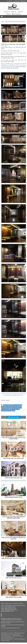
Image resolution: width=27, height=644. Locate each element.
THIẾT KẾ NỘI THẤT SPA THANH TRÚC (13, 458)
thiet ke (13, 411)
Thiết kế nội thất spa (7, 405)
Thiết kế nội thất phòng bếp (19, 639)
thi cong (7, 406)
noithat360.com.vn (6, 65)
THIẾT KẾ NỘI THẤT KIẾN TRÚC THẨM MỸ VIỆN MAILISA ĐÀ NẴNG (13, 517)
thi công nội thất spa (16, 394)
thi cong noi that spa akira (6, 411)
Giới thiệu (14, 12)
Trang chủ (7, 12)
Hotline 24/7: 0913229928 (20, 1)
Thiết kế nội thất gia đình (6, 636)
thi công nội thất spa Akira (17, 395)
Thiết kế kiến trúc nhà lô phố (7, 633)
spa (21, 405)
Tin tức (21, 12)
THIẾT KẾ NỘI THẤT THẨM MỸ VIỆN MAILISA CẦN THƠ (13, 538)
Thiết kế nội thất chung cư (18, 636)
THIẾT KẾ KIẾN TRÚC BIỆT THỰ (13, 478)
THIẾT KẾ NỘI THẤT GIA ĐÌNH (13, 597)
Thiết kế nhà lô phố (16, 635)
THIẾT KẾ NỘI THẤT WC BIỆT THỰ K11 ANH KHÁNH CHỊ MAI (13, 438)
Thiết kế (20, 406)
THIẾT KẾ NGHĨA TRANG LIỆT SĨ (13, 497)
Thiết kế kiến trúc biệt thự (19, 633)
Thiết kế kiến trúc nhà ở (6, 635)
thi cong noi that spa (5, 409)
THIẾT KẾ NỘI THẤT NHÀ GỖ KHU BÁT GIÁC (13, 558)
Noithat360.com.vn (8, 615)
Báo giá (8, 14)
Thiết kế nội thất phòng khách (7, 637)
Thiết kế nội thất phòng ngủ (7, 639)
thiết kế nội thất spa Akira (6, 408)
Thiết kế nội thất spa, (6, 394)
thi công (3, 406)
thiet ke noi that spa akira (15, 409)
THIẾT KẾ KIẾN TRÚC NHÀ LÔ (13, 578)
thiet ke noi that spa (16, 405)
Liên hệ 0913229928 (16, 14)
